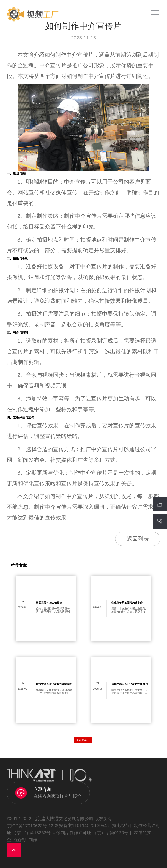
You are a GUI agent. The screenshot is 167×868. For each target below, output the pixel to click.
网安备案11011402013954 (81, 825)
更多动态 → (83, 740)
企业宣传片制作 (22, 840)
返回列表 (138, 539)
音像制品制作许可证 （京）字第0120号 (90, 833)
